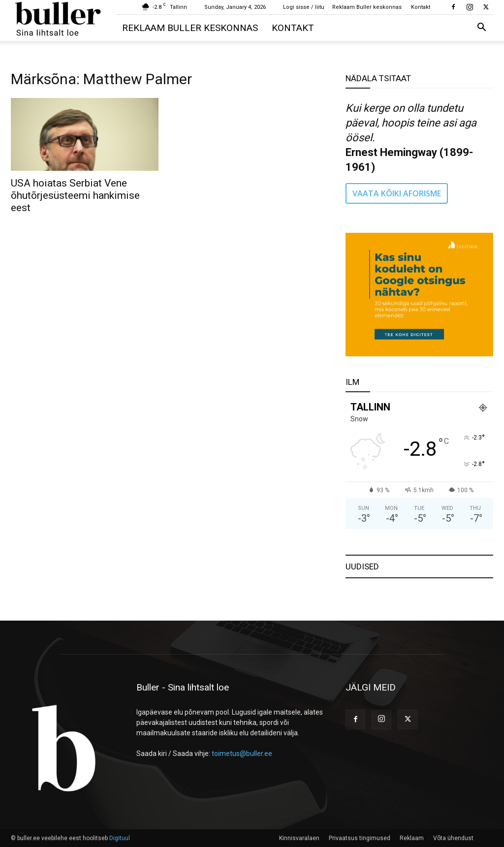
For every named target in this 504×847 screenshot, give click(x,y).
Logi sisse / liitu (304, 7)
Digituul (120, 838)
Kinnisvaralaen (299, 838)
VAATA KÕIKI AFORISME (397, 193)
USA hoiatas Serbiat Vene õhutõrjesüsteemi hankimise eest (75, 195)
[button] (481, 28)
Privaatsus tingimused (360, 838)
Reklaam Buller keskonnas (367, 7)
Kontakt (421, 7)
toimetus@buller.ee (242, 753)
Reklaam (412, 838)
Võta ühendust (453, 838)
